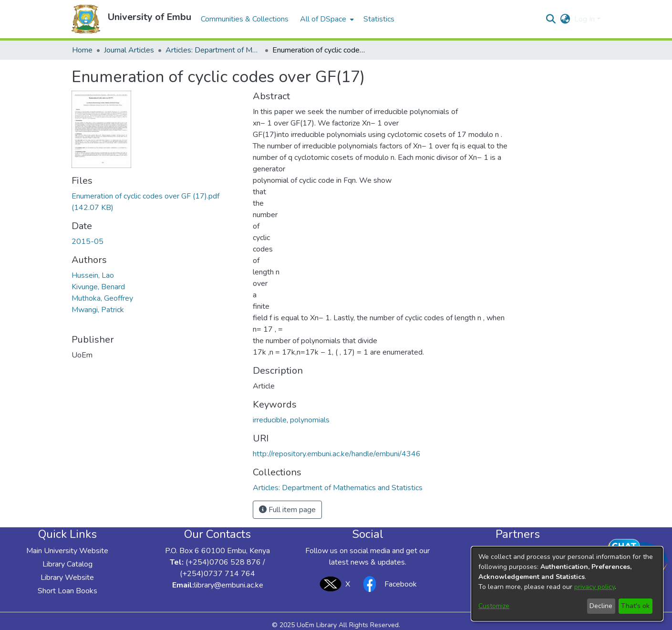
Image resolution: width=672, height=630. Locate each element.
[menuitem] (326, 19)
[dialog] (567, 584)
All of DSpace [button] (323, 19)
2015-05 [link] (88, 241)
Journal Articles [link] (129, 50)
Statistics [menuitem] (379, 19)
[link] (338, 488)
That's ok (635, 606)
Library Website (67, 577)
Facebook (387, 584)
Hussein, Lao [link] (93, 275)
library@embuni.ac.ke (229, 585)
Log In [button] (585, 19)
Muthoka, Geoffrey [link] (102, 298)
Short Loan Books (67, 591)
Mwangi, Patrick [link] (98, 310)
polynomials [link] (310, 420)
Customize (494, 606)
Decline (601, 606)
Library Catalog (67, 564)
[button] (86, 19)
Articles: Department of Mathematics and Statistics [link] (213, 50)
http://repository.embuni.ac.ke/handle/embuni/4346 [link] (337, 454)
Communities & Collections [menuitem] (245, 19)
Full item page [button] (287, 510)
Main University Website (67, 551)
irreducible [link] (270, 420)
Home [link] (82, 50)
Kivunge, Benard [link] (98, 287)
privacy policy (594, 587)
